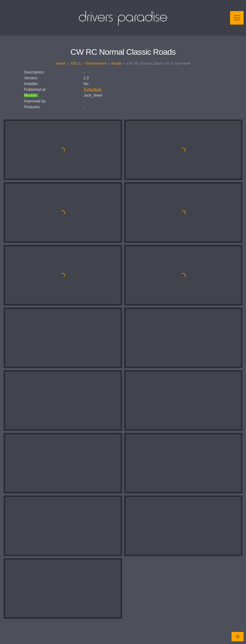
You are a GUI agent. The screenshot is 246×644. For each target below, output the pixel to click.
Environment (96, 63)
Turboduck (92, 90)
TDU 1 (76, 63)
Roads (116, 63)
